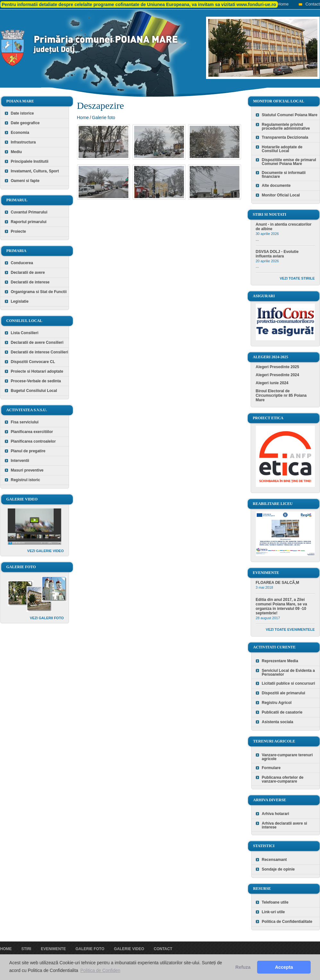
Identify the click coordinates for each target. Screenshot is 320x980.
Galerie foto (103, 117)
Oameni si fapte (25, 181)
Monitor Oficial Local (281, 195)
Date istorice (22, 113)
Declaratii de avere (28, 273)
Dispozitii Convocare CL (33, 362)
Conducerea (22, 263)
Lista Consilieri (25, 333)
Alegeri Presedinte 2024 (277, 375)
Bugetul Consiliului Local (34, 391)
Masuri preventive (27, 470)
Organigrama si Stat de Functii (39, 292)
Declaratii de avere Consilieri (37, 343)
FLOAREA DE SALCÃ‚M (278, 583)
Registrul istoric (26, 480)
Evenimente (53, 949)
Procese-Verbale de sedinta (36, 381)
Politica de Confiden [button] (100, 970)
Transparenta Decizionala (285, 137)
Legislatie (20, 301)
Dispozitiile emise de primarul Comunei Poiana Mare (289, 162)
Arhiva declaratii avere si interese (285, 825)
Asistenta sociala (278, 722)
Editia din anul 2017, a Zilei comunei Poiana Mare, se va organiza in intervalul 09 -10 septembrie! (281, 606)
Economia (20, 133)
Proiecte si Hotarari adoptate (37, 371)
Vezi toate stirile (297, 278)
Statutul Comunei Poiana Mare (290, 115)
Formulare (271, 768)
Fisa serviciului (25, 422)
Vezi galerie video (46, 551)
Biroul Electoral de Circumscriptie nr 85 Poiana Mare (281, 395)
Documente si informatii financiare (284, 175)
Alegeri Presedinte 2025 (277, 367)
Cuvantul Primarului (29, 212)
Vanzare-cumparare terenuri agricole (287, 757)
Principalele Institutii (30, 161)
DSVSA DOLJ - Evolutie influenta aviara (277, 254)
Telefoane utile (275, 902)
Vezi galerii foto (47, 618)
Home (283, 4)
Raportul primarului (29, 222)
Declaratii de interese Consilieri (40, 352)
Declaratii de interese (30, 282)
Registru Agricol (277, 703)
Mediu (17, 152)
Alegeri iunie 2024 (272, 383)
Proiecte (18, 231)
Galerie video (129, 949)
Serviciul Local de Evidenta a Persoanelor (288, 672)
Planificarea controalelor (33, 441)
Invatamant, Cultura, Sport (35, 171)
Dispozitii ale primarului (284, 693)
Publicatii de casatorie (282, 712)
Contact (313, 4)
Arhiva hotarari (276, 814)
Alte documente (276, 186)
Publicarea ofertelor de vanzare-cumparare (283, 779)
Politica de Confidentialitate (287, 922)
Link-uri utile (273, 912)
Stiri (26, 949)
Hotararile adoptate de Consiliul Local (282, 149)
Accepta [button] (284, 967)
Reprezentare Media (280, 661)
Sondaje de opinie (278, 869)
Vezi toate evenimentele (290, 629)
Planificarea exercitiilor (32, 432)
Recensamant (274, 860)
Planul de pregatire (28, 451)
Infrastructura (23, 142)
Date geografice (25, 123)
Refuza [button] (243, 967)
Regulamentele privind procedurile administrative (286, 126)
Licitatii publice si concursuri (289, 683)
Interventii (20, 461)
